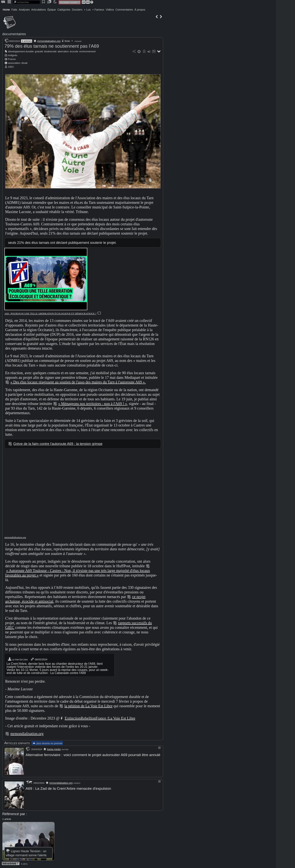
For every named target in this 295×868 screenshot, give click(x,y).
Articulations (39, 10)
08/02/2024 (39, 659)
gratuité (39, 51)
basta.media (54, 749)
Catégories (64, 10)
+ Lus (87, 10)
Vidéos (110, 10)
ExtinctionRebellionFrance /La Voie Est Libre (100, 718)
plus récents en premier (47, 743)
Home (6, 10)
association (14, 63)
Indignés (13, 55)
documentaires (14, 34)
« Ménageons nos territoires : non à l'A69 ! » (93, 404)
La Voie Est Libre (18, 659)
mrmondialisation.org (49, 41)
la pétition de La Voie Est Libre (88, 706)
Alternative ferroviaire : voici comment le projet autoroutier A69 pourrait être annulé (93, 755)
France (12, 59)
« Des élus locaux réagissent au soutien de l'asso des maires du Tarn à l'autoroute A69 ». (78, 382)
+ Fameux (98, 10)
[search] (26, 2)
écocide (74, 51)
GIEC (11, 67)
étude (24, 63)
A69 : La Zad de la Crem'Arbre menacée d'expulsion (68, 788)
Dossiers (77, 10)
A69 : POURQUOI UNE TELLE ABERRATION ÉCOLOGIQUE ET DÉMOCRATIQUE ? (50, 314)
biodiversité (50, 51)
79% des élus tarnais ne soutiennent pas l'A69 (52, 46)
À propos (140, 10)
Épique (52, 10)
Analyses (24, 10)
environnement (88, 51)
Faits (14, 10)
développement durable (21, 51)
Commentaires (124, 10)
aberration (63, 51)
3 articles (27, 41)
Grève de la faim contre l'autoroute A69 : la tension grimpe (58, 444)
